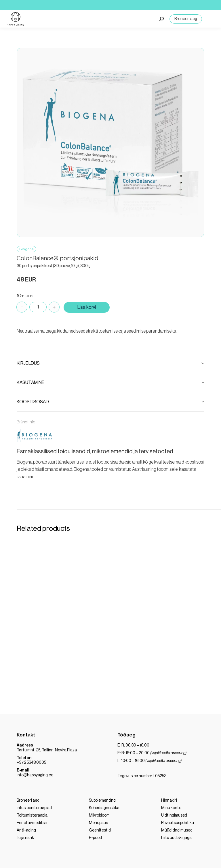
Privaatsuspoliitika (178, 823)
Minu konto (171, 808)
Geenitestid (100, 830)
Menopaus (98, 823)
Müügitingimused (177, 830)
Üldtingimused (174, 815)
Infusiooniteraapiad (34, 808)
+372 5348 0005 (31, 763)
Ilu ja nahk (25, 838)
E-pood (95, 838)
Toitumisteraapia (32, 815)
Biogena (26, 249)
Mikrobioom (99, 815)
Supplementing (102, 801)
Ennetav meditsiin (33, 823)
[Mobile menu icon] (211, 19)
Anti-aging (26, 830)
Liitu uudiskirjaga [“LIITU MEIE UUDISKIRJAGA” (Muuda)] (176, 838)
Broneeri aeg (186, 19)
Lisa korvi (87, 307)
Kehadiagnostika (104, 808)
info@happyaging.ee (35, 775)
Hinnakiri (169, 801)
